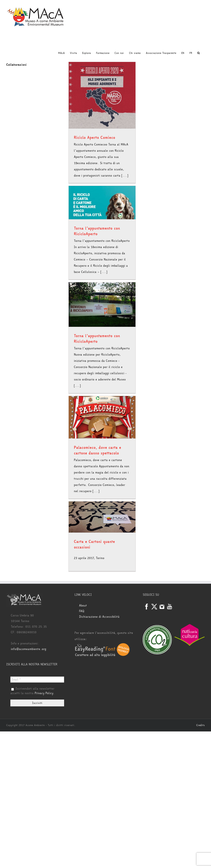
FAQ (82, 611)
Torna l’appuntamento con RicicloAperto (97, 231)
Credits (201, 725)
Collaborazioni (16, 65)
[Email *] (37, 680)
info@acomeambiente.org (29, 649)
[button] (198, 53)
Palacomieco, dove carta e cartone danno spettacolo (98, 450)
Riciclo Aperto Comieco (95, 138)
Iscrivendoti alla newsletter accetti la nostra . (33, 691)
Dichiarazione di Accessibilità (99, 617)
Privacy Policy (44, 693)
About (83, 606)
